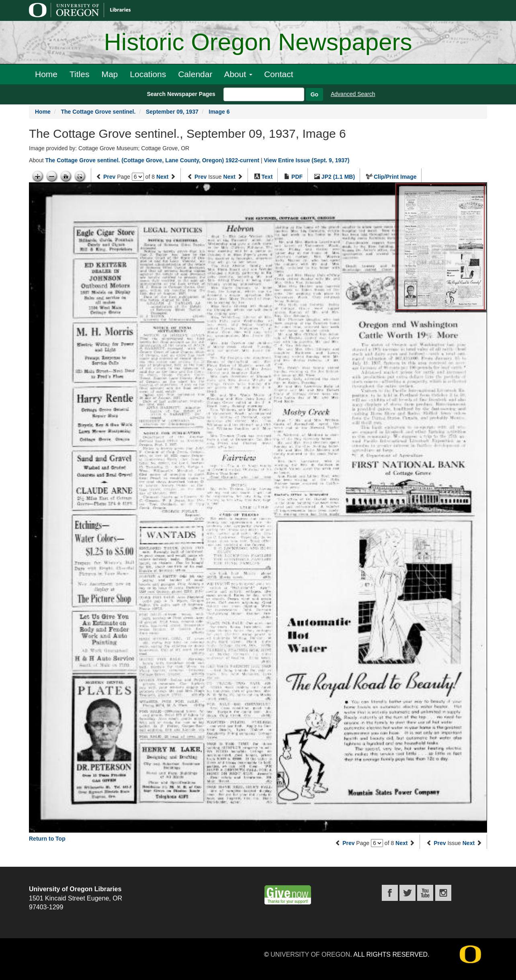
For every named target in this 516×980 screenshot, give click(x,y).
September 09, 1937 (172, 112)
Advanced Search (353, 94)
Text (267, 177)
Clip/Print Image (395, 177)
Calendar (195, 74)
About (238, 74)
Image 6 (219, 112)
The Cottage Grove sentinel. (98, 112)
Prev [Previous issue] (201, 177)
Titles (79, 74)
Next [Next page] (162, 177)
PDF (297, 177)
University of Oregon (310, 954)
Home (46, 74)
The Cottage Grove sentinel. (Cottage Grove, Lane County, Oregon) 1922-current (152, 160)
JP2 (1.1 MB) (338, 177)
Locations (148, 74)
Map (110, 74)
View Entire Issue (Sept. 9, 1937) (307, 160)
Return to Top (47, 839)
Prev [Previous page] (109, 177)
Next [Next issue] (229, 177)
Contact (278, 74)
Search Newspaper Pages (181, 94)
